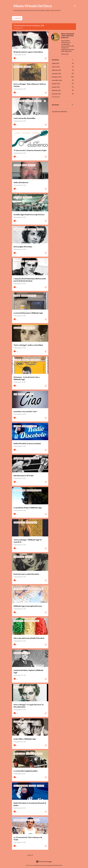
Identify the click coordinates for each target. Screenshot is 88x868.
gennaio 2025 (56, 94)
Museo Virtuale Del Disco (33, 6)
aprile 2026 (56, 63)
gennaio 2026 (56, 74)
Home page (17, 18)
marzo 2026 (56, 67)
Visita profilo (65, 54)
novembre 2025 (57, 80)
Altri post (30, 855)
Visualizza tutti (18, 28)
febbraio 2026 (56, 70)
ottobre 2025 (56, 84)
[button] (46, 59)
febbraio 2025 (56, 90)
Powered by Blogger (44, 861)
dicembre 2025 (57, 77)
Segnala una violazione (60, 112)
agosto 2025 (56, 87)
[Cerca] (75, 6)
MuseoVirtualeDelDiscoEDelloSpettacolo (68, 36)
